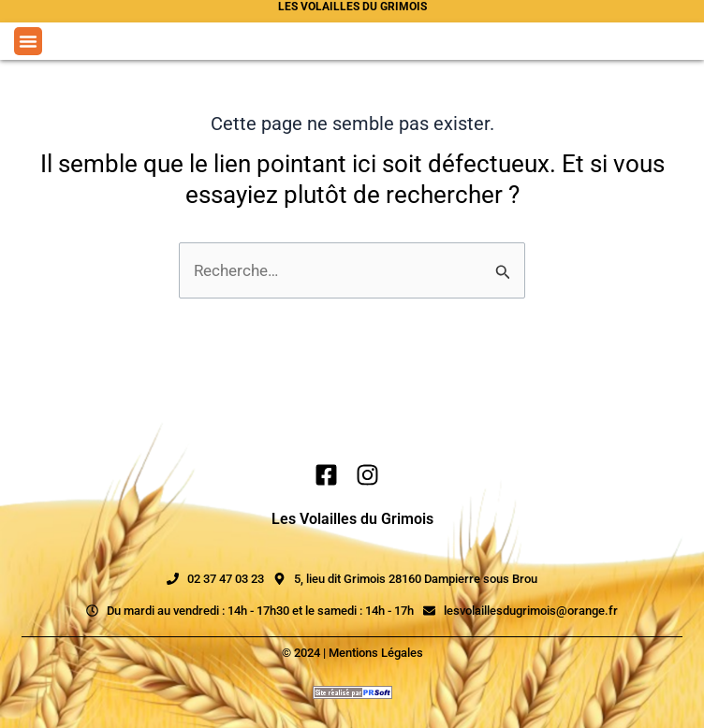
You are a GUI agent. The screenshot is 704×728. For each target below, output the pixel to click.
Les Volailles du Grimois (352, 519)
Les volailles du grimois (352, 7)
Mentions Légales (376, 653)
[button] (28, 41)
